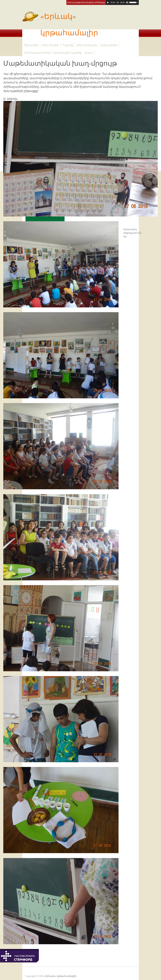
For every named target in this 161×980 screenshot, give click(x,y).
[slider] (118, 2)
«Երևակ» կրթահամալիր (60, 23)
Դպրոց (68, 45)
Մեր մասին (50, 45)
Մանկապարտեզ (37, 53)
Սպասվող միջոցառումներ (133, 233)
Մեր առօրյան (87, 45)
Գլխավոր (31, 45)
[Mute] (127, 2)
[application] (122, 2)
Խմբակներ (109, 45)
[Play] (108, 2)
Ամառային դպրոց (67, 53)
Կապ (88, 53)
